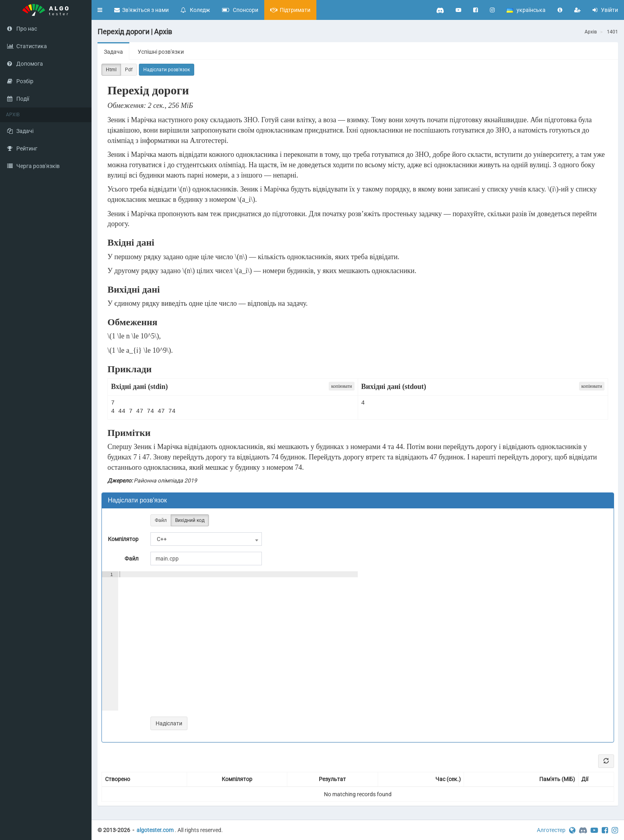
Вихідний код (190, 521)
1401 (612, 32)
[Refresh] (606, 761)
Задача (113, 52)
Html (111, 70)
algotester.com (155, 830)
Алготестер (551, 830)
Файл (161, 521)
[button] (100, 10)
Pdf (129, 70)
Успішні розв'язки (161, 52)
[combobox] (206, 539)
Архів (591, 32)
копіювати (341, 386)
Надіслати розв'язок (167, 70)
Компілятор (123, 539)
